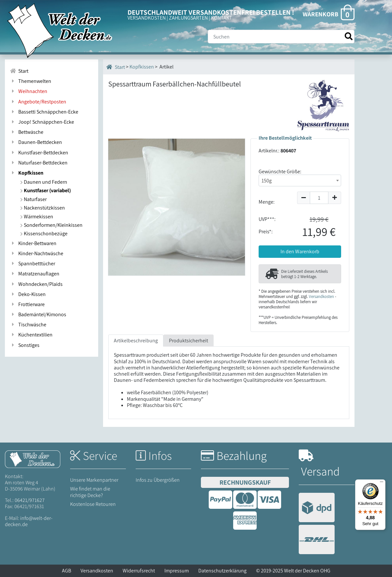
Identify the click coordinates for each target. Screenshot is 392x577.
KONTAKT (222, 18)
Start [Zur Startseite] (19, 71)
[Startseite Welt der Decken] (33, 459)
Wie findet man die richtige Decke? (90, 492)
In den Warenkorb (300, 251)
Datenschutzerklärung (222, 571)
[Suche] (281, 37)
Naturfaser (33, 199)
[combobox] (300, 180)
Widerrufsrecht (139, 571)
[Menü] (382, 483)
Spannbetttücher (32, 264)
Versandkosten (321, 296)
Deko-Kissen (28, 294)
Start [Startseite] (116, 67)
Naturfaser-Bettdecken (39, 163)
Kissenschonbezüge (44, 234)
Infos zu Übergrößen (158, 480)
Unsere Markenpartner (94, 480)
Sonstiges (25, 345)
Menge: (267, 202)
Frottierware (27, 304)
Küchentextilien (31, 335)
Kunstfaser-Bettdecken (39, 153)
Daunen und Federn (44, 182)
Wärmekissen (37, 217)
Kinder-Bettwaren (33, 243)
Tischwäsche (28, 325)
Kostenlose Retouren (93, 504)
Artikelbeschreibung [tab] (136, 341)
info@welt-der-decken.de (29, 521)
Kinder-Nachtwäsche (37, 253)
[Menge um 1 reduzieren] (303, 198)
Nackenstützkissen (43, 208)
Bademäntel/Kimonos (38, 314)
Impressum (177, 571)
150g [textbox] (267, 181)
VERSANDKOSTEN (147, 18)
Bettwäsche (27, 132)
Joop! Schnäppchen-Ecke (42, 122)
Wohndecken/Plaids (36, 284)
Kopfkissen (27, 173)
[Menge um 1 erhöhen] (335, 198)
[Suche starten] (349, 36)
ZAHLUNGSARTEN (188, 18)
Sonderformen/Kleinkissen (51, 225)
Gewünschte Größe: (280, 172)
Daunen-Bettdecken (36, 142)
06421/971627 (30, 500)
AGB (67, 571)
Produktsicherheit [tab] (188, 341)
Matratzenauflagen (35, 274)
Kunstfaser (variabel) (45, 190)
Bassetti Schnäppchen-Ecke (44, 112)
